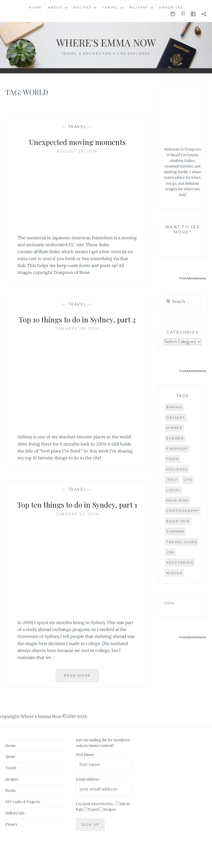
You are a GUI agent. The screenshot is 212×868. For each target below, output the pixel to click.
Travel (110, 7)
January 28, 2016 (77, 341)
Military (139, 7)
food (173, 459)
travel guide (182, 542)
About (56, 7)
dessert (176, 417)
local (173, 490)
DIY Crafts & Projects (23, 826)
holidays (177, 469)
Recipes (83, 7)
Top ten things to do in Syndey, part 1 (77, 522)
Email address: (88, 803)
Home (35, 7)
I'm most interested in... (95, 828)
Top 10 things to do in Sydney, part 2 (77, 325)
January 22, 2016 (77, 538)
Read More (82, 702)
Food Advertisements (193, 278)
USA (170, 552)
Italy (172, 480)
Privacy (11, 848)
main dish (177, 500)
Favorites (171, 7)
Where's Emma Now (106, 41)
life (188, 480)
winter (174, 573)
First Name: (85, 779)
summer (175, 531)
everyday (177, 448)
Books (11, 815)
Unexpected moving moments (77, 141)
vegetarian (180, 562)
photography (183, 511)
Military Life (15, 837)
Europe (175, 438)
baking (174, 407)
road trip (178, 521)
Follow (169, 603)
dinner (174, 428)
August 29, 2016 (77, 151)
